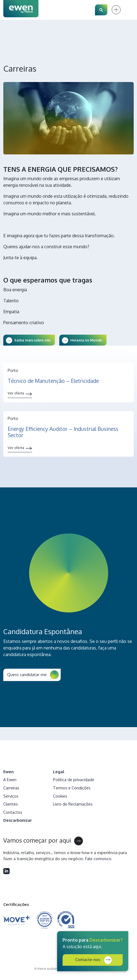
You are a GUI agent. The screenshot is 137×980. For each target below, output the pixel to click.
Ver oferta (16, 393)
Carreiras (11, 788)
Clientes (11, 804)
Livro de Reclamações (73, 804)
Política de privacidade (74, 780)
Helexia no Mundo (86, 340)
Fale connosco (98, 858)
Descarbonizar (18, 820)
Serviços (11, 796)
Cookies (60, 796)
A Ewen (10, 780)
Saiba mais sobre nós (32, 340)
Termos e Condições (72, 788)
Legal (59, 772)
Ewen (9, 772)
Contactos (13, 812)
